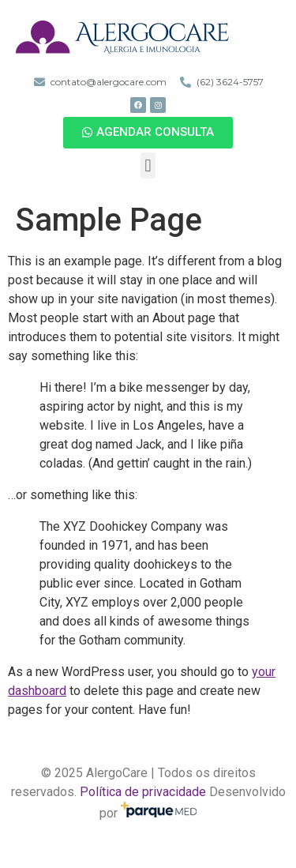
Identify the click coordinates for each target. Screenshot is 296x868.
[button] (148, 133)
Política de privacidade (143, 792)
